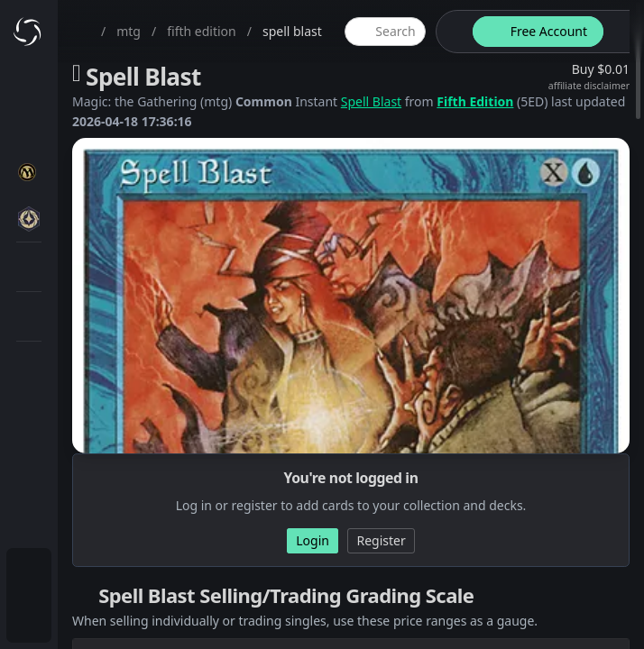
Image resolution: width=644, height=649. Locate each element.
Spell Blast (371, 101)
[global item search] (385, 32)
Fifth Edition (475, 101)
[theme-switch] (451, 32)
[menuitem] (29, 573)
